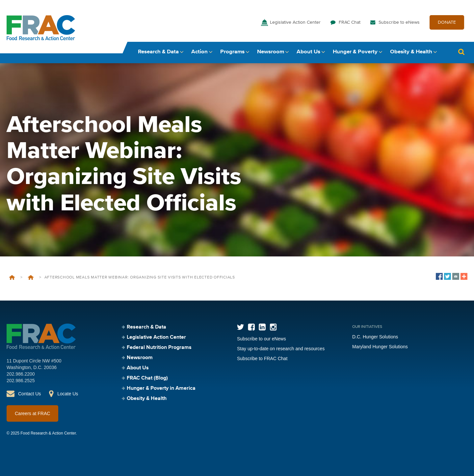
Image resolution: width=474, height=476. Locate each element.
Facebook (251, 327)
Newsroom (271, 52)
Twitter (240, 327)
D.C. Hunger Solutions (375, 337)
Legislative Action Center (295, 22)
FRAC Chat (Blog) (147, 378)
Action (199, 52)
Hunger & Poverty (355, 52)
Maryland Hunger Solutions (380, 347)
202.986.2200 (21, 374)
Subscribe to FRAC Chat (262, 358)
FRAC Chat (350, 22)
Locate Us (68, 394)
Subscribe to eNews (399, 22)
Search (461, 52)
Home (12, 278)
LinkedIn (262, 327)
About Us (308, 52)
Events (31, 278)
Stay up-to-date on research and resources (281, 349)
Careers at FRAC (32, 413)
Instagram (273, 327)
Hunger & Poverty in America (161, 388)
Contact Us (29, 394)
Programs (232, 52)
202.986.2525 (21, 381)
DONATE (447, 22)
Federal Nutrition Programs (159, 348)
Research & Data (158, 52)
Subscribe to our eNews (262, 339)
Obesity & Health (411, 52)
